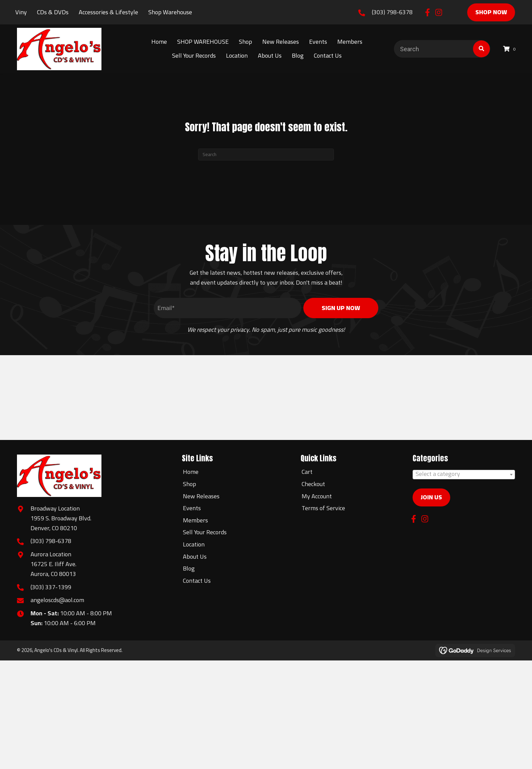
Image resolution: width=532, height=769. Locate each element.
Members (195, 520)
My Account (317, 496)
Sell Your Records (205, 532)
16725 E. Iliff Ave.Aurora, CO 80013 (53, 569)
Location (194, 544)
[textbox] (464, 474)
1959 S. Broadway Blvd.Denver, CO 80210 (61, 523)
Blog (189, 568)
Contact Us (197, 581)
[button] (427, 12)
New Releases (201, 496)
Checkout (313, 484)
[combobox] (464, 475)
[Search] (266, 155)
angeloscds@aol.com (57, 600)
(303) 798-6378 (392, 12)
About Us (195, 556)
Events (192, 508)
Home (191, 472)
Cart (307, 472)
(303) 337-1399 (51, 587)
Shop (189, 484)
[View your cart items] (510, 49)
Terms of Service (323, 508)
